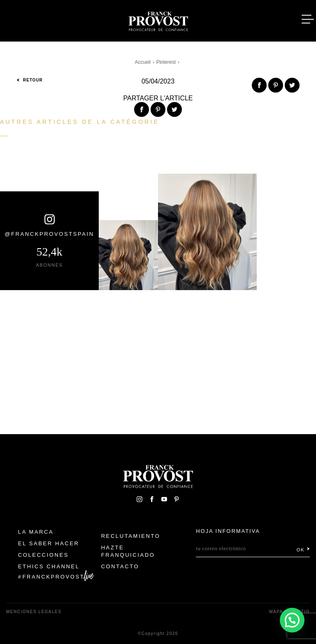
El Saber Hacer (49, 543)
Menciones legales (34, 612)
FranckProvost (54, 577)
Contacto (120, 566)
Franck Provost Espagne (158, 20)
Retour (30, 80)
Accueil (143, 62)
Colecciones (43, 555)
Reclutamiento (131, 536)
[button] (292, 620)
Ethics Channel (49, 566)
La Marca (36, 532)
